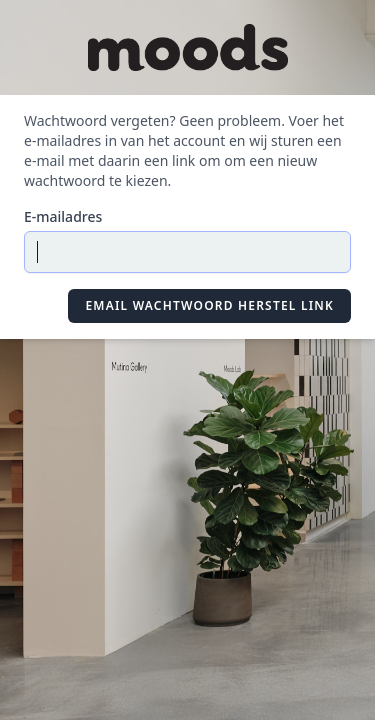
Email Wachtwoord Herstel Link (209, 305)
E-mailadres (63, 216)
